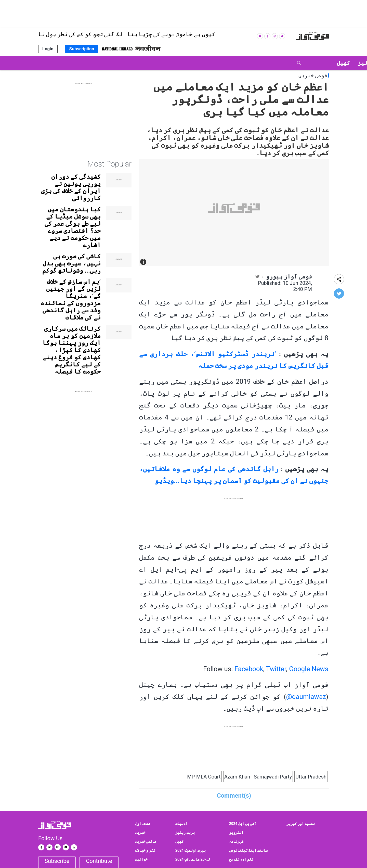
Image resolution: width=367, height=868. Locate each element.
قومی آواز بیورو (289, 277)
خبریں (140, 833)
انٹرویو (236, 833)
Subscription (82, 49)
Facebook (249, 669)
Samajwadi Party (273, 777)
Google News (309, 669)
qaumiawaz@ (306, 697)
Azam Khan (237, 777)
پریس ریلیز (185, 833)
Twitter (276, 669)
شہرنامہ (236, 841)
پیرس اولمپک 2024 (191, 850)
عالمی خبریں (146, 841)
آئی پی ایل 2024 (243, 824)
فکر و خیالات (145, 850)
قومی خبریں (313, 75)
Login (48, 49)
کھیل (179, 841)
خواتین (141, 859)
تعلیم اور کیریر (301, 824)
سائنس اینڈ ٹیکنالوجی (248, 850)
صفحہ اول (143, 824)
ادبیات (181, 824)
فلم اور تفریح (241, 859)
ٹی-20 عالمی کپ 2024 (193, 859)
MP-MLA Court (204, 777)
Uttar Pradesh (311, 777)
